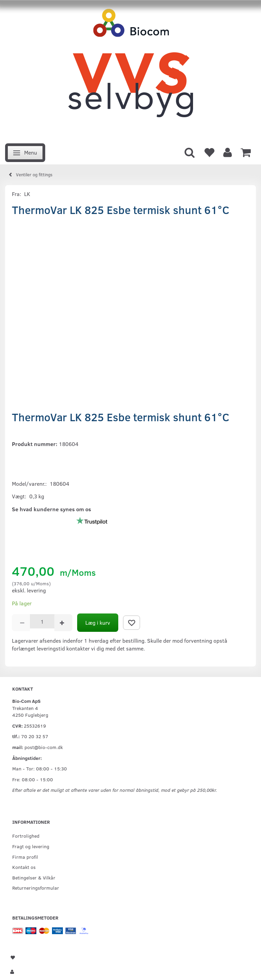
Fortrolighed (26, 836)
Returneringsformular (36, 888)
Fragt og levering (31, 846)
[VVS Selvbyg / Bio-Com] (130, 70)
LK (27, 194)
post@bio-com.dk (44, 747)
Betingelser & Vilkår (34, 877)
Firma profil (25, 857)
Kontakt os (24, 867)
